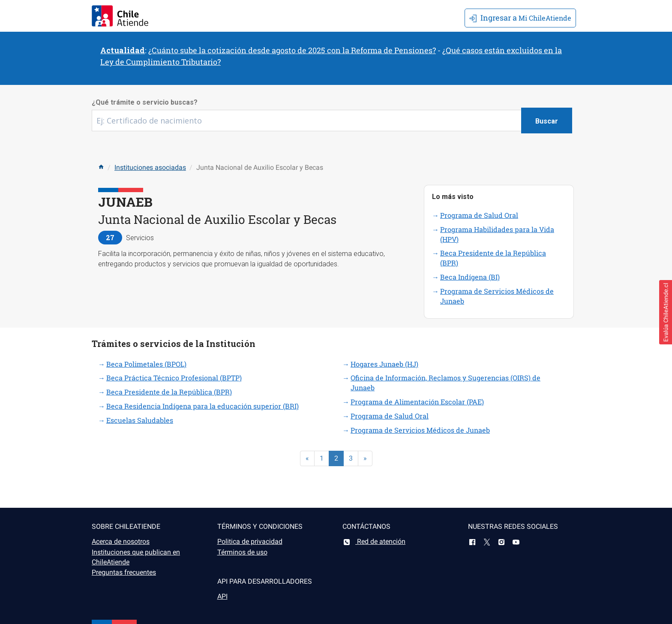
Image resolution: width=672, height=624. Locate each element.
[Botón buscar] (547, 121)
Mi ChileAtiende (520, 18)
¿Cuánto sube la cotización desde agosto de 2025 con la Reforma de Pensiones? (292, 50)
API (222, 596)
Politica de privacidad (250, 541)
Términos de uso (242, 552)
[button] (666, 312)
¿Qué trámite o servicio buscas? (145, 102)
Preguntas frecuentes (124, 572)
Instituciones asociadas (150, 167)
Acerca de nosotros (121, 541)
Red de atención (374, 541)
